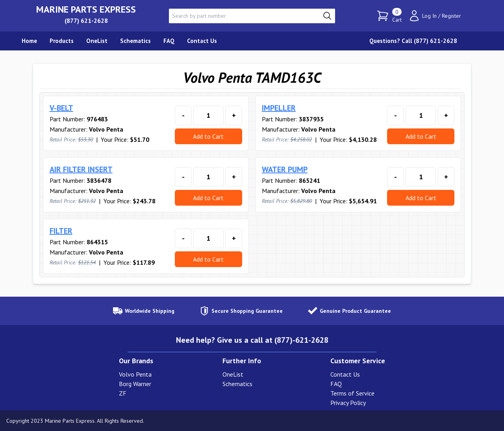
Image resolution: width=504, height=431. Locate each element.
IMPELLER (279, 108)
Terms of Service (352, 393)
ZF (123, 393)
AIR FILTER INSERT (81, 169)
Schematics (237, 384)
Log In (429, 16)
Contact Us (345, 374)
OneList (233, 374)
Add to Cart (208, 136)
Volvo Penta (135, 374)
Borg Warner (135, 384)
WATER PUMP (285, 169)
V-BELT (61, 108)
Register (451, 16)
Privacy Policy (348, 403)
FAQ (336, 384)
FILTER (61, 231)
